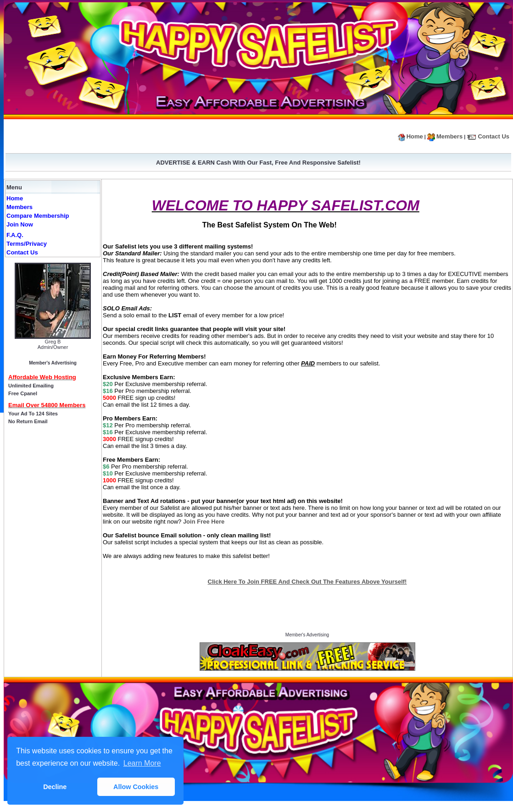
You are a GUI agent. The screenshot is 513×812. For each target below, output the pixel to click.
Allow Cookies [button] (136, 787)
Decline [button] (55, 787)
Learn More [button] (142, 763)
